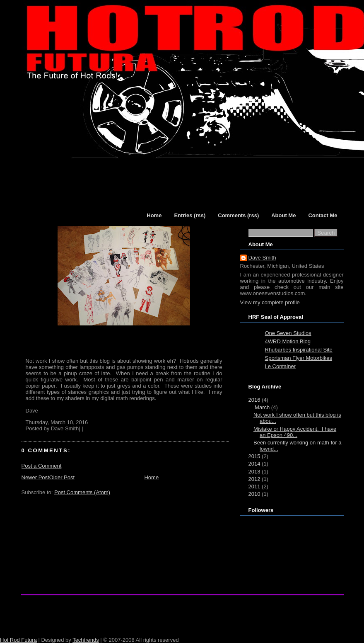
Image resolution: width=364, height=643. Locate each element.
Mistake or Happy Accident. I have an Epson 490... (295, 432)
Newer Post (35, 477)
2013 (254, 472)
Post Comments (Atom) (82, 492)
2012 (254, 479)
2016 (254, 400)
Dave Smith (262, 258)
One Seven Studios (288, 333)
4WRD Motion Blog (288, 341)
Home (151, 477)
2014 (254, 464)
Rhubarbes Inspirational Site (299, 350)
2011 (254, 486)
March (262, 407)
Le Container (280, 366)
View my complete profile (270, 302)
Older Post (62, 477)
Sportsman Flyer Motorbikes (299, 358)
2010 (254, 494)
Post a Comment (42, 466)
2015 (254, 456)
